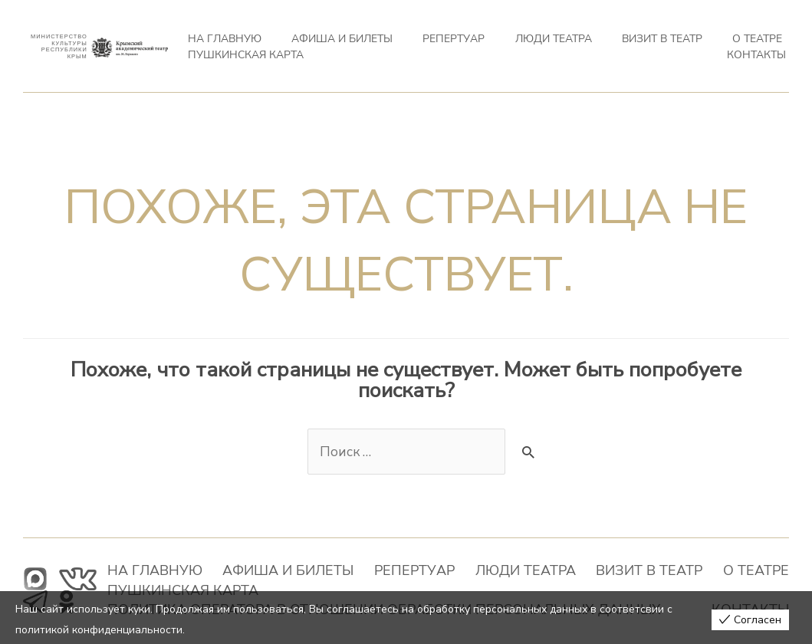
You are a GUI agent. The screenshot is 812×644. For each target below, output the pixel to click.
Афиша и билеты (304, 45)
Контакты (762, 45)
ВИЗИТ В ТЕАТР (531, 45)
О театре (597, 45)
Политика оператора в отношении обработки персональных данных (351, 590)
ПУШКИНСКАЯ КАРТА (677, 45)
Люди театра (453, 45)
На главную (219, 45)
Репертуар (385, 45)
